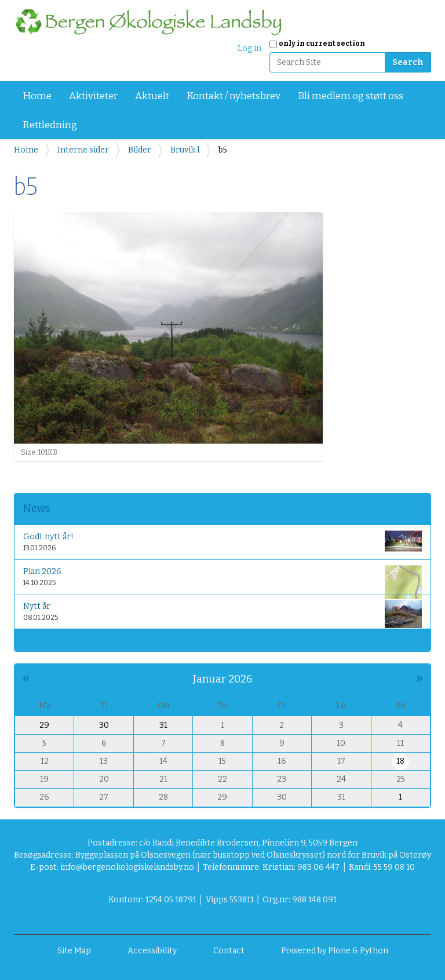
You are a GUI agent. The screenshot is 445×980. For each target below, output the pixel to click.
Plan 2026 (222, 579)
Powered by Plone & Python (335, 951)
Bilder (140, 150)
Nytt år (222, 614)
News (37, 509)
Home (37, 96)
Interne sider (83, 150)
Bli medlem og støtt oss (351, 96)
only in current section (322, 43)
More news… (43, 640)
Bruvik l (185, 150)
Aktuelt (152, 96)
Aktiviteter (93, 96)
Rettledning (50, 125)
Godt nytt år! (222, 541)
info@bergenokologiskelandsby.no (127, 867)
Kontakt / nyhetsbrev (234, 96)
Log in (249, 48)
